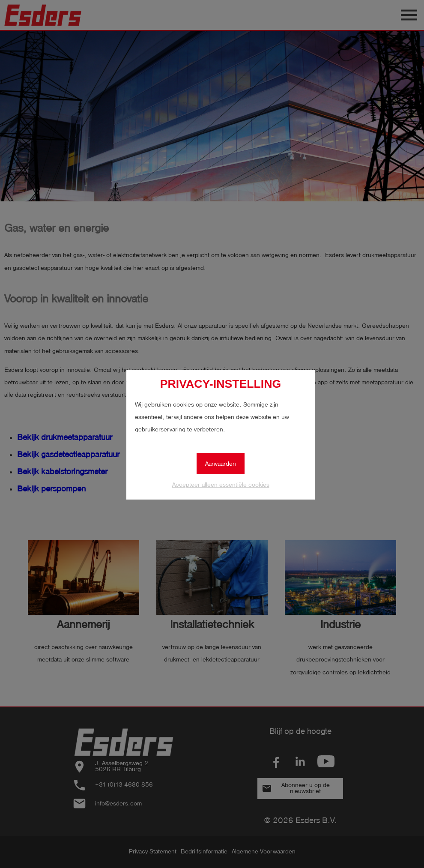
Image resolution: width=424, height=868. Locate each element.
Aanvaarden (221, 464)
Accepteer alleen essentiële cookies (221, 485)
